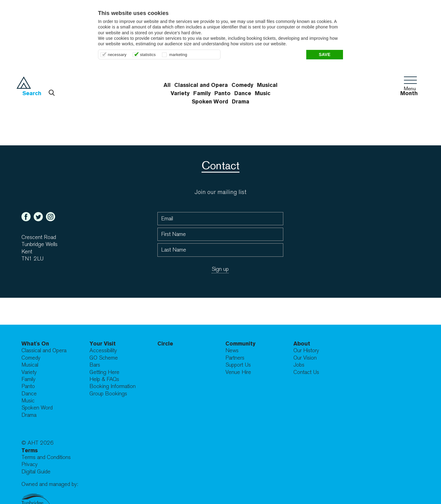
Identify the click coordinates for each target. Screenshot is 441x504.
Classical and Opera (44, 351)
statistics (148, 55)
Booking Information (113, 386)
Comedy (31, 358)
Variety (29, 372)
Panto (28, 386)
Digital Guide (36, 472)
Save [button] (325, 54)
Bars (95, 365)
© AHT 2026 (38, 443)
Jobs (299, 365)
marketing (178, 55)
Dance (29, 394)
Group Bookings (108, 394)
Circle (165, 343)
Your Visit (103, 343)
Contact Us (306, 372)
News (232, 351)
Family (28, 379)
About (302, 343)
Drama (241, 101)
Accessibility (103, 351)
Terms (30, 450)
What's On (35, 343)
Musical (30, 365)
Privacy (30, 464)
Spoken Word (210, 101)
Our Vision (305, 358)
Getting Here (104, 372)
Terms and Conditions (46, 457)
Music (28, 401)
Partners (235, 358)
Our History (306, 351)
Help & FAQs (104, 379)
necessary (117, 55)
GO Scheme (104, 358)
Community (240, 343)
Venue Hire (238, 372)
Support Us (238, 365)
